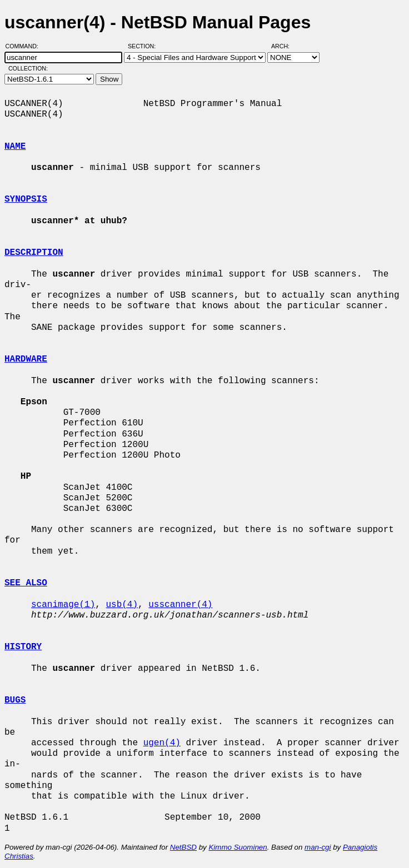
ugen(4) (162, 743)
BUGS (15, 700)
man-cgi (318, 847)
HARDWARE (26, 359)
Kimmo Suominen (238, 847)
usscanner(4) (180, 605)
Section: (144, 46)
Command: (25, 46)
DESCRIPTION (34, 253)
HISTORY (23, 647)
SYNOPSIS (26, 199)
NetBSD (183, 847)
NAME (15, 147)
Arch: (285, 46)
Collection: (28, 68)
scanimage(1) (63, 605)
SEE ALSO (26, 583)
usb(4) (122, 605)
